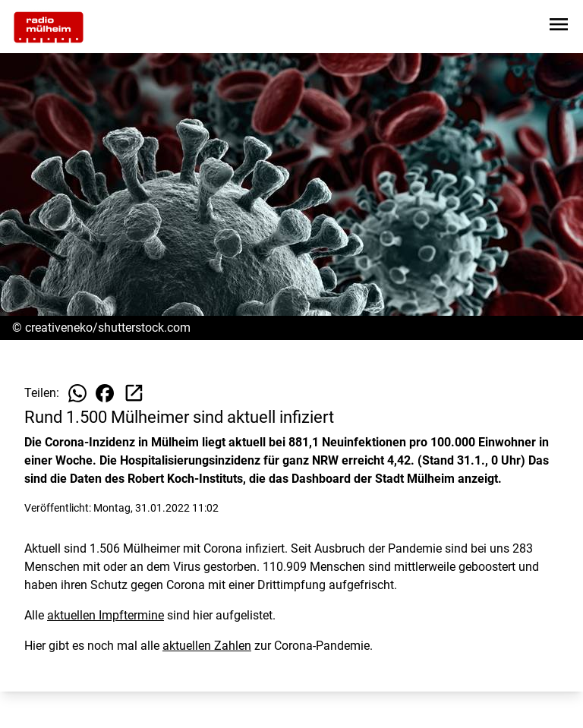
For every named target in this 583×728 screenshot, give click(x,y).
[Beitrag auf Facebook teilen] (105, 393)
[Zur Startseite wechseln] (49, 27)
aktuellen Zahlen (207, 646)
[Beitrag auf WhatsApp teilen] (77, 393)
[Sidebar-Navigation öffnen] (559, 27)
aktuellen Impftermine (106, 615)
